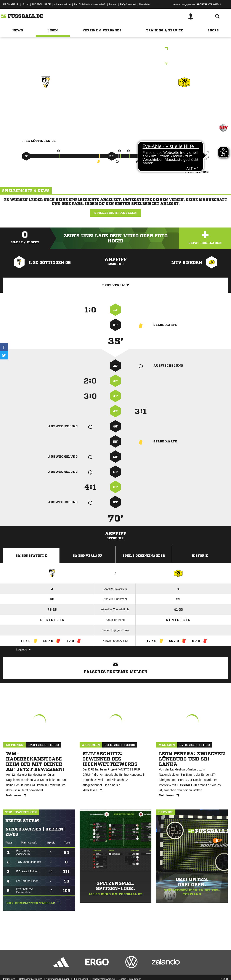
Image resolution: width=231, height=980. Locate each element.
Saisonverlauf (87, 556)
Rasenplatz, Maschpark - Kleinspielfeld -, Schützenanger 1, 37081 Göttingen (115, 63)
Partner (113, 4)
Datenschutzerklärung (31, 970)
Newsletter (145, 4)
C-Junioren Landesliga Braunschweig (116, 49)
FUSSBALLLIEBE (41, 4)
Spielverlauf (116, 285)
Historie (200, 556)
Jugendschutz (81, 970)
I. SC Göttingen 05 (46, 101)
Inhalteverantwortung (103, 970)
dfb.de (25, 4)
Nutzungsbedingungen (58, 970)
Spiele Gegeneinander (144, 556)
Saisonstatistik (31, 556)
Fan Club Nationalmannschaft (90, 4)
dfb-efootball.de (62, 4)
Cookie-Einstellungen (130, 970)
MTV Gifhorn (184, 101)
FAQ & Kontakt (128, 4)
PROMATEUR (11, 4)
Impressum (9, 970)
